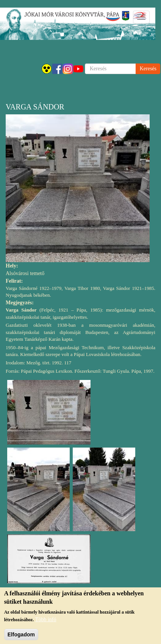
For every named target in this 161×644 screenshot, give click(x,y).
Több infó (46, 624)
